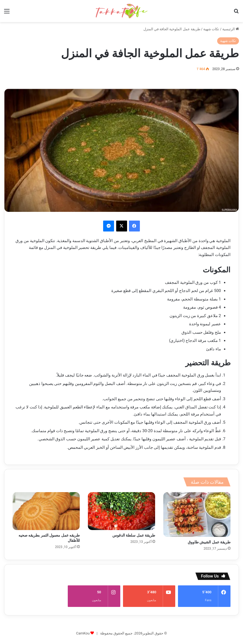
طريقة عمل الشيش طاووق (209, 542)
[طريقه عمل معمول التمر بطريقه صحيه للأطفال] (46, 511)
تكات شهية (211, 29)
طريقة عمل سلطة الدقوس (134, 535)
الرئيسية (231, 29)
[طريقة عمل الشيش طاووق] (197, 514)
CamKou (83, 625)
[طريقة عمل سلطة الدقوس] (121, 511)
